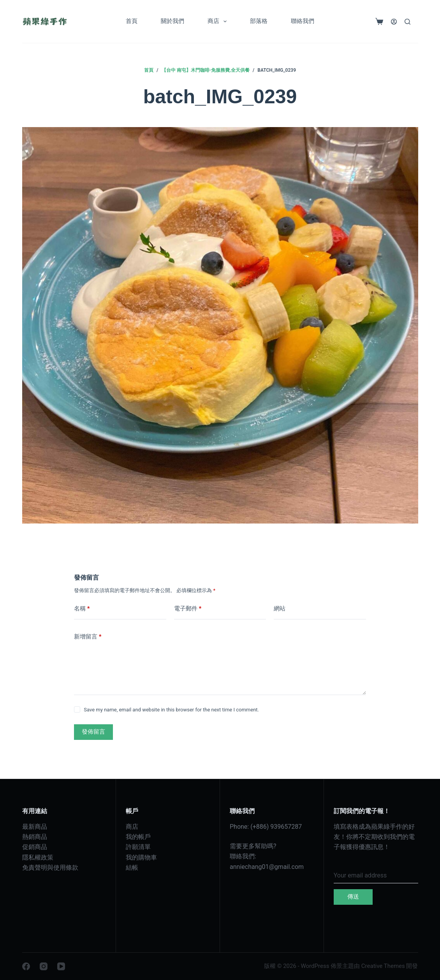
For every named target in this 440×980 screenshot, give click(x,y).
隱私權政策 (38, 857)
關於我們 (172, 21)
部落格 (259, 21)
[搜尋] (407, 22)
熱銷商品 (35, 837)
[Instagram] (44, 966)
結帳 (132, 868)
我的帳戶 (138, 837)
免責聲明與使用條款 (50, 868)
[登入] (394, 22)
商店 (219, 21)
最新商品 (35, 827)
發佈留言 (93, 732)
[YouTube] (61, 966)
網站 (280, 609)
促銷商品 (35, 847)
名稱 (82, 609)
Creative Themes (383, 966)
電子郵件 (188, 609)
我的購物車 (141, 857)
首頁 (132, 21)
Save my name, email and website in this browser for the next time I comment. (171, 710)
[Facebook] (26, 966)
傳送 (353, 897)
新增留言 (88, 637)
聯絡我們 (303, 21)
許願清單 (138, 847)
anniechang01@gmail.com (267, 867)
